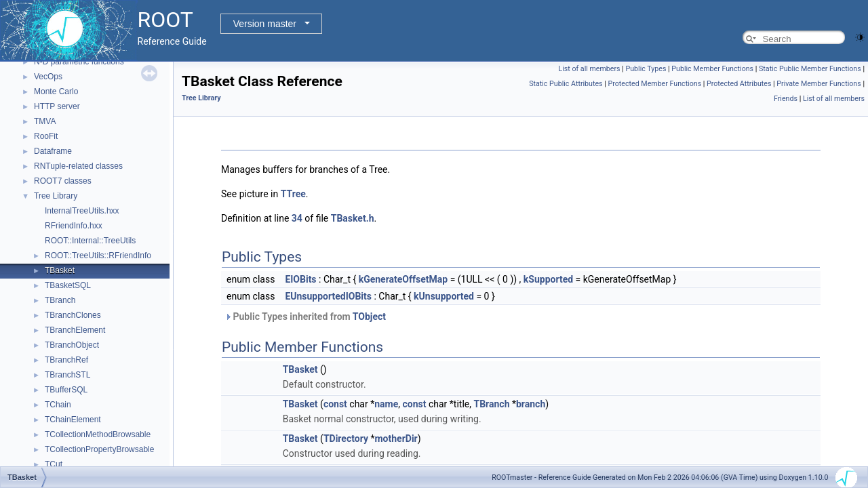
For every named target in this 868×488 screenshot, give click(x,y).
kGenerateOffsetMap (403, 279)
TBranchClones (73, 315)
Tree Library (56, 196)
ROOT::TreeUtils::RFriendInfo (98, 256)
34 (297, 218)
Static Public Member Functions (810, 69)
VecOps (48, 77)
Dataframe (53, 151)
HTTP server (57, 106)
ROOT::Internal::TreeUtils (90, 241)
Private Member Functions (818, 84)
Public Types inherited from (305, 317)
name (386, 404)
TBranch (60, 300)
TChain (58, 405)
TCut (54, 464)
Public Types (646, 69)
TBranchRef (66, 360)
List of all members (589, 69)
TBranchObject (72, 345)
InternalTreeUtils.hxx (82, 211)
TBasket (60, 270)
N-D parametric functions (79, 62)
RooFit (46, 136)
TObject (369, 317)
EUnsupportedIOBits (328, 296)
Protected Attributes (739, 84)
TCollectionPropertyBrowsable (99, 449)
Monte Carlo (56, 91)
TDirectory (346, 439)
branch (531, 404)
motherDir (396, 439)
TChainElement (73, 420)
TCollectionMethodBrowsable (98, 434)
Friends (786, 99)
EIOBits (300, 279)
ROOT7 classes (63, 181)
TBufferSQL (66, 390)
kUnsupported (444, 296)
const (335, 404)
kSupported (548, 279)
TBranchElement (75, 330)
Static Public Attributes (566, 84)
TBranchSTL (67, 375)
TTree (293, 194)
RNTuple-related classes (78, 166)
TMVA (45, 121)
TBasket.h (353, 218)
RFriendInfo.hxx (74, 226)
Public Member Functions (712, 69)
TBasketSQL (68, 285)
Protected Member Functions (655, 84)
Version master (265, 24)
